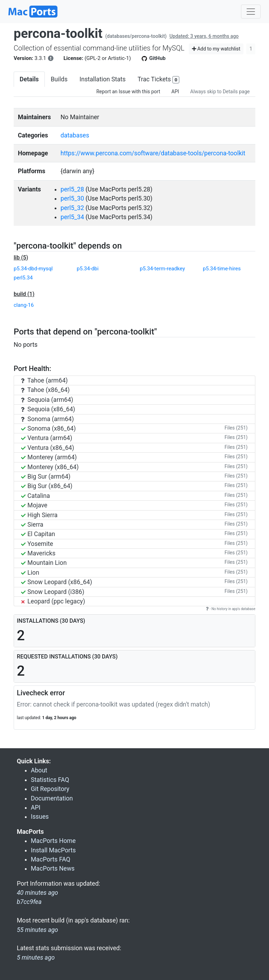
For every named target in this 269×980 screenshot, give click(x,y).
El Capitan (38, 534)
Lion (30, 573)
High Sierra (39, 515)
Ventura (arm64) (47, 438)
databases (75, 135)
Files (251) (236, 428)
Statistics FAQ (50, 780)
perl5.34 (23, 278)
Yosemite (37, 544)
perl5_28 (72, 189)
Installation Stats (103, 79)
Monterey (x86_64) (50, 467)
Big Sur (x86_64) (47, 486)
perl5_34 (72, 217)
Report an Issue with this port (128, 92)
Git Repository (50, 789)
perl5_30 (72, 198)
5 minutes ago (36, 958)
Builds (59, 79)
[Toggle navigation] (251, 12)
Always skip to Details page (220, 92)
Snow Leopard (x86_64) (57, 582)
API (175, 92)
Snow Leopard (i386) (53, 592)
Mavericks (38, 553)
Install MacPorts (53, 850)
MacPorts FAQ (51, 859)
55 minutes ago (37, 930)
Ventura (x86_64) (48, 448)
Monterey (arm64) (49, 457)
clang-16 (24, 305)
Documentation (52, 798)
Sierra (32, 525)
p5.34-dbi (88, 269)
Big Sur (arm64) (46, 477)
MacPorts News (53, 869)
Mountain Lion (44, 563)
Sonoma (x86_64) (48, 428)
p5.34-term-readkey (162, 269)
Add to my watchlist (216, 49)
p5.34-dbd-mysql (33, 269)
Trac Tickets (159, 80)
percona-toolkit (58, 33)
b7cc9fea (29, 902)
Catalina (36, 496)
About (39, 770)
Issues (40, 817)
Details (29, 79)
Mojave (34, 505)
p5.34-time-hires (222, 269)
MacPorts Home (53, 841)
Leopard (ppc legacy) (53, 601)
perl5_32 (72, 208)
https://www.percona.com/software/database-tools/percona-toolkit (153, 153)
